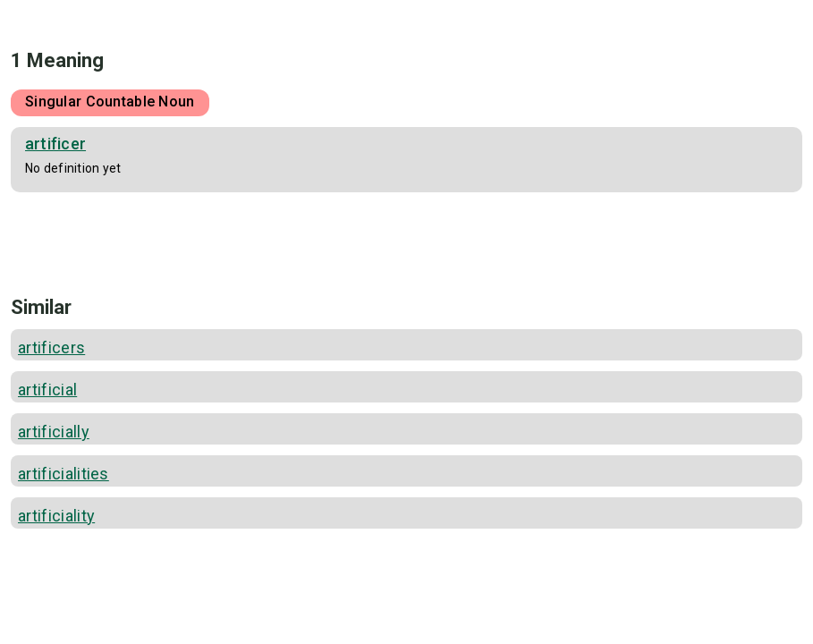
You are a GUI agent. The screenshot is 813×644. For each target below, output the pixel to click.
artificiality (56, 516)
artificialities (64, 474)
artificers (51, 347)
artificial (47, 390)
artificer (55, 144)
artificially (54, 432)
